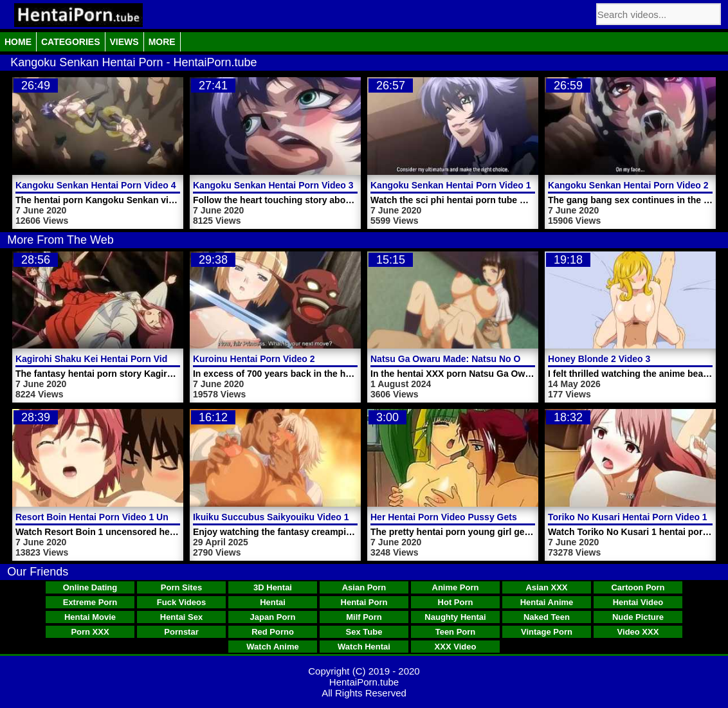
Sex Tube (364, 632)
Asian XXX (546, 587)
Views (124, 42)
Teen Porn (456, 632)
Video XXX (638, 632)
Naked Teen (547, 617)
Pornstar (181, 632)
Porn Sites (181, 587)
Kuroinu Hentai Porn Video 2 (254, 359)
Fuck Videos (181, 602)
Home (18, 42)
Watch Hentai (364, 647)
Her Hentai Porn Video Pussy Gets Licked (459, 517)
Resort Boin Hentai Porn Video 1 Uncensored (112, 517)
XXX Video (456, 647)
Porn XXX (90, 632)
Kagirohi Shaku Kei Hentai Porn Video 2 (100, 359)
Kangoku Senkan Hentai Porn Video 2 (628, 185)
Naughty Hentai (455, 617)
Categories (71, 42)
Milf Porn (364, 617)
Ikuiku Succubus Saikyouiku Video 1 (271, 517)
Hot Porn (456, 602)
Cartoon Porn (638, 587)
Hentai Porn (364, 602)
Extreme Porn (90, 602)
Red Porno (273, 632)
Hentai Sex (181, 617)
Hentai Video (638, 602)
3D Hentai (273, 587)
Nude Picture (638, 617)
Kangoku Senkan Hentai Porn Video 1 (450, 185)
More (162, 42)
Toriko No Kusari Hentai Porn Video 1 (628, 517)
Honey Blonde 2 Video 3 (599, 359)
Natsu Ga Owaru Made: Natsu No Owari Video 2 (472, 359)
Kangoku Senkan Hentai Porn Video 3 (273, 185)
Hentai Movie (90, 617)
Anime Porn (456, 587)
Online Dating (90, 587)
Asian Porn (364, 587)
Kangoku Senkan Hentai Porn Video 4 (96, 185)
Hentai (273, 602)
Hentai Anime (547, 602)
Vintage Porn (547, 632)
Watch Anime (272, 647)
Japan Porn (273, 617)
